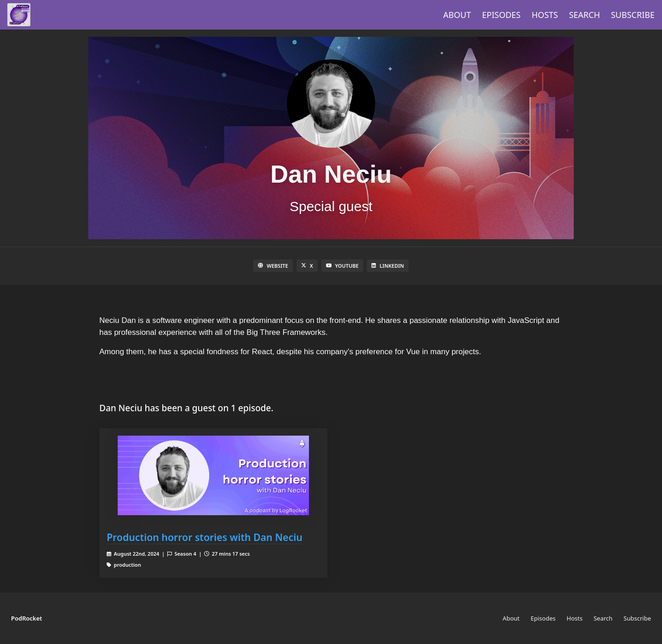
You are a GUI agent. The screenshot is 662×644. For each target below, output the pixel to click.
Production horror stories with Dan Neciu (205, 537)
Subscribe (633, 15)
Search (585, 15)
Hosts (545, 15)
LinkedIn (388, 266)
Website (273, 266)
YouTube (342, 266)
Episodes (502, 15)
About (457, 15)
